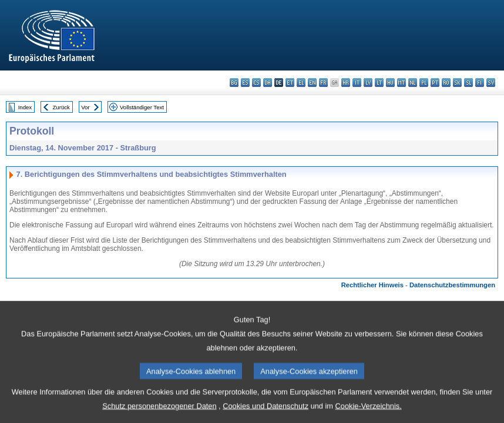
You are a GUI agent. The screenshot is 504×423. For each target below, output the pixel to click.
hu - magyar (390, 83)
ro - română (446, 83)
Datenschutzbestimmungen (452, 285)
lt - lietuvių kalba (379, 83)
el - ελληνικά (301, 83)
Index (25, 107)
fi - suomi (480, 83)
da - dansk (268, 83)
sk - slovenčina (457, 83)
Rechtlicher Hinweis (372, 285)
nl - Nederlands (413, 83)
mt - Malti (401, 83)
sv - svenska (491, 83)
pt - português (435, 83)
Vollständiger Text (142, 107)
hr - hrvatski (346, 83)
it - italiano (357, 83)
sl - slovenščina (468, 83)
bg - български (234, 83)
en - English (312, 83)
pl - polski (424, 83)
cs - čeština (256, 83)
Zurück (61, 107)
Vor (85, 107)
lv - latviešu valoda (368, 83)
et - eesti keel (290, 83)
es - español (245, 83)
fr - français (323, 83)
